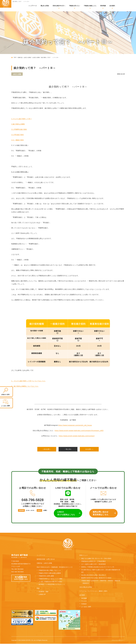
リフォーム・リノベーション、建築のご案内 (93, 591)
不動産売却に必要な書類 (46, 576)
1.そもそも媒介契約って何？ (22, 119)
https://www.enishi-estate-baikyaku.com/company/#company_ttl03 (79, 431)
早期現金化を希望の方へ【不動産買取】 (94, 562)
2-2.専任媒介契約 (18, 135)
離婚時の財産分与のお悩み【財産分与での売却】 (97, 578)
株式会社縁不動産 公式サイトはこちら (21, 578)
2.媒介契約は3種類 (18, 124)
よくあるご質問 (86, 607)
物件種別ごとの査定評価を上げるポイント (52, 585)
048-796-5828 (33, 496)
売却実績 (103, 6)
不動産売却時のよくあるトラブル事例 (50, 579)
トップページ (33, 6)
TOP (15, 57)
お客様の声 (42, 595)
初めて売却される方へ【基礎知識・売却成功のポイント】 (55, 567)
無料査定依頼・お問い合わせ (46, 560)
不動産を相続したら (90, 6)
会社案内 (112, 6)
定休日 (39, 511)
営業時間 (21, 511)
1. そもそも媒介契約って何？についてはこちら (28, 381)
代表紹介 (84, 604)
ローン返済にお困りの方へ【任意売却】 (94, 565)
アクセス (84, 601)
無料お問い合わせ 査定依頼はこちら (101, 514)
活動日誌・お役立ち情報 (24, 57)
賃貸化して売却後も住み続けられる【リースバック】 (98, 567)
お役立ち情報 (36, 57)
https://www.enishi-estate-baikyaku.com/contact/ (77, 436)
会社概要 (84, 599)
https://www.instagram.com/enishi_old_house (75, 425)
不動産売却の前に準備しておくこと (50, 571)
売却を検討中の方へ (59, 6)
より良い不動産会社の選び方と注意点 (50, 582)
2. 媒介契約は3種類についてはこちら (25, 386)
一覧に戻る (68, 449)
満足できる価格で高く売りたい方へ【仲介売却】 (97, 559)
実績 (38, 589)
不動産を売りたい (75, 6)
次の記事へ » (89, 449)
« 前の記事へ (47, 449)
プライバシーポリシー (118, 641)
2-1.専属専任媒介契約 (19, 129)
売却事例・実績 (43, 592)
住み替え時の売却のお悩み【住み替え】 (94, 575)
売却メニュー (84, 556)
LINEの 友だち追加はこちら (66, 514)
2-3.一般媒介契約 (18, 140)
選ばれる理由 (45, 6)
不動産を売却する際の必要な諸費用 (50, 574)
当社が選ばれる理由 (86, 587)
